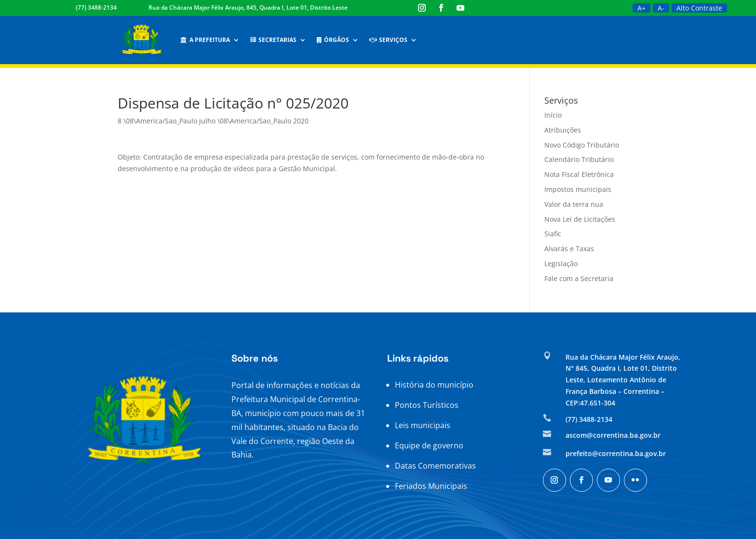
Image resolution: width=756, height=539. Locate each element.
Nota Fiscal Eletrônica (579, 174)
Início (553, 115)
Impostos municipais (578, 189)
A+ (641, 8)
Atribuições (563, 130)
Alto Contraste (699, 8)
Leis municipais (423, 425)
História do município (434, 385)
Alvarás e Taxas (569, 249)
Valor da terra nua (574, 204)
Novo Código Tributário (582, 145)
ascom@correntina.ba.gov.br (613, 435)
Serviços (388, 40)
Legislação (561, 263)
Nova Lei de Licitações (580, 219)
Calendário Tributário (579, 159)
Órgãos (333, 40)
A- (661, 8)
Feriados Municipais (431, 486)
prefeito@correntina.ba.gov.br (616, 453)
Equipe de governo (429, 445)
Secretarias (273, 40)
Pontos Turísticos (427, 405)
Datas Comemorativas (435, 466)
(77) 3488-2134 (96, 7)
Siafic (553, 234)
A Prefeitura (205, 40)
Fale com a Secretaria (579, 278)
